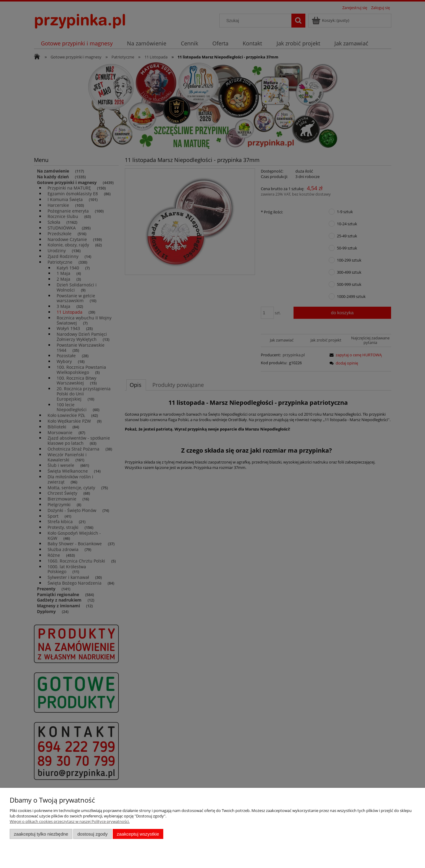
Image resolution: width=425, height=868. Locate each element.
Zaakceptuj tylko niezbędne (41, 834)
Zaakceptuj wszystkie (138, 834)
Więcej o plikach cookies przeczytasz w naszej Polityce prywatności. (70, 821)
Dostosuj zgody (92, 834)
